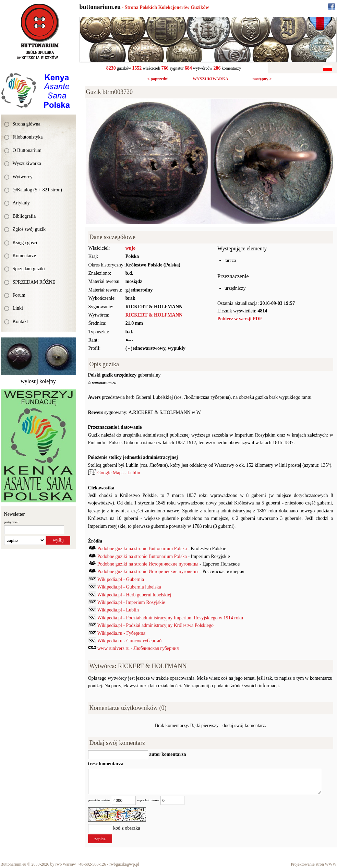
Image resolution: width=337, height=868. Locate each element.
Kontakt (20, 322)
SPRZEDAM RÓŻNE (34, 282)
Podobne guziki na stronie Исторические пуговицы (148, 564)
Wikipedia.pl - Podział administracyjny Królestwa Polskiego (155, 625)
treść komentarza (106, 764)
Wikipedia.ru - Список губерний (130, 641)
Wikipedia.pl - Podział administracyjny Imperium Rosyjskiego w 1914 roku (170, 618)
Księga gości (25, 243)
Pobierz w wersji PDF (240, 319)
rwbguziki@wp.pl (124, 864)
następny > (262, 79)
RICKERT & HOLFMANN (154, 315)
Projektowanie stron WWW (314, 864)
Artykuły (21, 203)
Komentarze (24, 256)
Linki (18, 308)
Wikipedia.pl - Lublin (118, 610)
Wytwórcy (23, 177)
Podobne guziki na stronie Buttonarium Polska (142, 549)
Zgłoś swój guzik (29, 229)
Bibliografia (24, 216)
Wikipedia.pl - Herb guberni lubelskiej (134, 595)
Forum (19, 295)
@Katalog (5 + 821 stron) (37, 190)
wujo (131, 248)
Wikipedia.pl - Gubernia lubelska (129, 587)
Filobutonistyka (28, 137)
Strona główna (27, 124)
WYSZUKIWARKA (210, 79)
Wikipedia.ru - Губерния (122, 633)
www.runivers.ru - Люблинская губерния (138, 648)
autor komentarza (167, 755)
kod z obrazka (127, 828)
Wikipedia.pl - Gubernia (121, 579)
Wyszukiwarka (27, 163)
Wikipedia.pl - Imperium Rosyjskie (131, 602)
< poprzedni (158, 79)
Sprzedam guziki (29, 269)
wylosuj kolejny (38, 381)
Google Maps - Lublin (119, 473)
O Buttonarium (27, 150)
